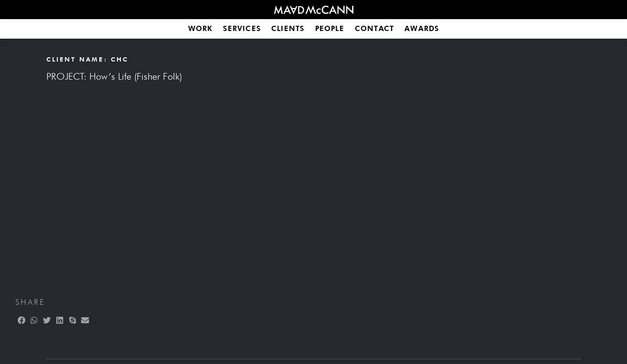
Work (201, 29)
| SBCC (413, 170)
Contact (374, 29)
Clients (288, 29)
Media (374, 170)
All (207, 170)
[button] (8, 117)
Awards (422, 29)
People (330, 29)
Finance (243, 170)
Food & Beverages (311, 170)
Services (242, 29)
